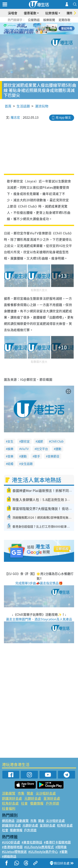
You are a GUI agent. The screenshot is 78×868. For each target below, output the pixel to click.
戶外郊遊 (52, 803)
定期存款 (64, 20)
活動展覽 (9, 793)
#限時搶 (61, 847)
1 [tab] (30, 29)
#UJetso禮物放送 (14, 852)
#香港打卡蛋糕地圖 (57, 842)
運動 (58, 449)
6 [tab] (50, 29)
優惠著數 (30, 13)
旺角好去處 (10, 803)
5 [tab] (46, 29)
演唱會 (13, 13)
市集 (21, 793)
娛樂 (10, 449)
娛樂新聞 (49, 20)
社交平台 (42, 449)
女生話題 (27, 464)
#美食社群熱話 (32, 842)
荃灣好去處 (52, 798)
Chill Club (57, 441)
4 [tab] (42, 29)
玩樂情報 (51, 13)
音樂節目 (53, 456)
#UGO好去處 (11, 842)
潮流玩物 (42, 106)
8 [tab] (42, 33)
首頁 (8, 106)
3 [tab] (38, 29)
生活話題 (23, 106)
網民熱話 (8, 821)
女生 (10, 441)
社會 (24, 803)
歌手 (37, 456)
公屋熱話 (34, 20)
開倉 (30, 793)
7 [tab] (38, 33)
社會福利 (9, 808)
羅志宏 (15, 117)
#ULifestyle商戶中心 (43, 852)
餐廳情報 (37, 803)
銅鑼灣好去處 (12, 798)
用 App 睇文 (63, 117)
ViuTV (25, 449)
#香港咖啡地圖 (12, 847)
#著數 (64, 852)
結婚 (10, 464)
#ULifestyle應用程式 (39, 847)
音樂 (10, 456)
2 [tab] (34, 29)
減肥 (40, 441)
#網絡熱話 (9, 856)
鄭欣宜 (25, 441)
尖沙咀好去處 (46, 793)
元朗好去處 (33, 798)
